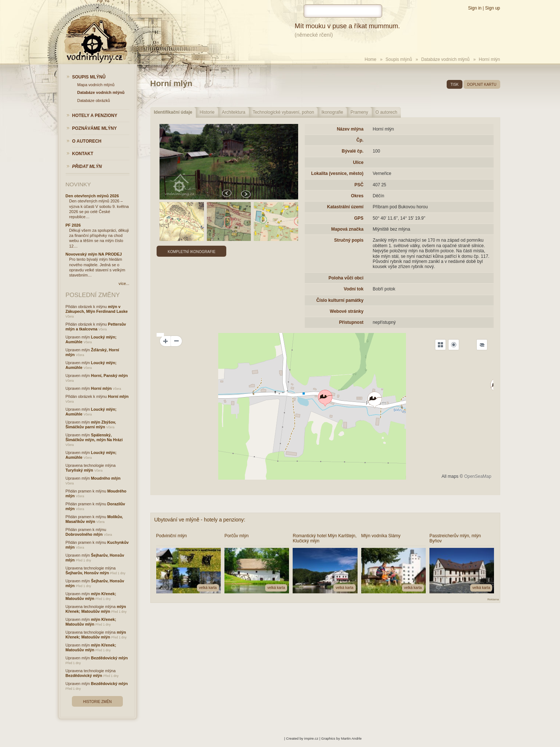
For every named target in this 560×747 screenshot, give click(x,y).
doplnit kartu (482, 85)
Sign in (475, 8)
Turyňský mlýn (79, 470)
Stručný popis (349, 240)
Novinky (78, 184)
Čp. (360, 140)
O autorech (386, 112)
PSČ (359, 185)
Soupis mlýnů (399, 59)
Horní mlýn (101, 388)
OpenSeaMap (478, 476)
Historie (207, 112)
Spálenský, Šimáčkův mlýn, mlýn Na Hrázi (94, 437)
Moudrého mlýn (106, 478)
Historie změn (97, 702)
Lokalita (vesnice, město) (337, 173)
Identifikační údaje (173, 112)
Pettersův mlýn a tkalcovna (96, 327)
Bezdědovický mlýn (109, 658)
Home (370, 59)
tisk (454, 85)
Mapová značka (347, 229)
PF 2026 (73, 225)
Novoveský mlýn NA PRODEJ (94, 254)
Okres (357, 196)
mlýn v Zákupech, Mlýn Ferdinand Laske (97, 309)
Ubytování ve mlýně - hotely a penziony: (200, 520)
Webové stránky (347, 311)
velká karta (208, 588)
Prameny (359, 112)
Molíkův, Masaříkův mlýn (94, 519)
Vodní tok (354, 289)
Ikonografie (332, 112)
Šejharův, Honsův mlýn (87, 573)
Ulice (358, 162)
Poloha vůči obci (346, 278)
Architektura (234, 112)
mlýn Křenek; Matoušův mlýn (91, 596)
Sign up (493, 8)
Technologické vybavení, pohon (283, 112)
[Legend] (482, 345)
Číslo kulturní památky (340, 300)
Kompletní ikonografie (191, 252)
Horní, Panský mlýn (109, 376)
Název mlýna (350, 129)
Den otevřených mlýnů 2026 (92, 196)
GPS (359, 218)
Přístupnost (351, 322)
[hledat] (343, 11)
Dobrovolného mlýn (84, 534)
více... (124, 283)
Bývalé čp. (353, 151)
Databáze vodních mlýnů (445, 59)
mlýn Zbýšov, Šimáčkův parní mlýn (91, 424)
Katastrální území (345, 207)
